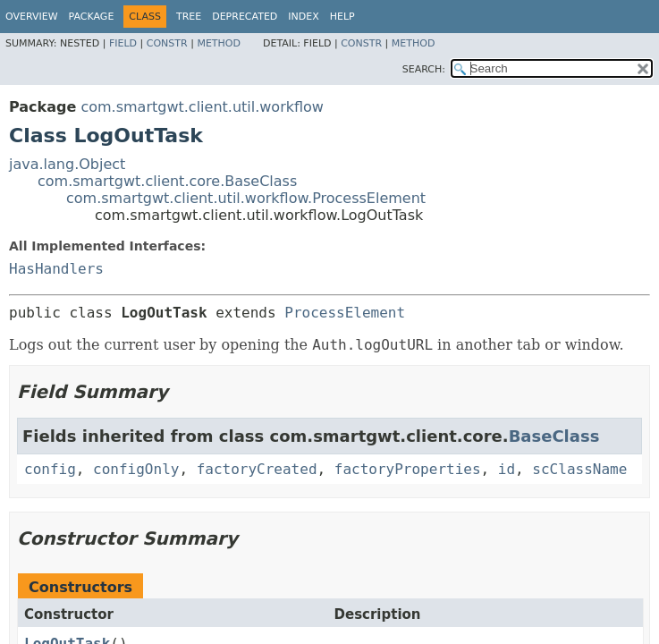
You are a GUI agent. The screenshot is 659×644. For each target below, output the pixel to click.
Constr (167, 43)
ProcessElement (345, 313)
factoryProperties (408, 469)
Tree (189, 17)
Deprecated (245, 17)
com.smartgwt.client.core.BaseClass (167, 181)
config (50, 469)
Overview (32, 17)
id (507, 469)
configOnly (136, 469)
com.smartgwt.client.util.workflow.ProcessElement (246, 198)
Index (303, 17)
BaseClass (554, 436)
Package (92, 17)
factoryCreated (257, 469)
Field (123, 43)
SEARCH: (424, 69)
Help (342, 17)
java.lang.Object (67, 164)
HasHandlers (56, 269)
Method (219, 43)
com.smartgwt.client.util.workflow (202, 107)
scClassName (579, 469)
